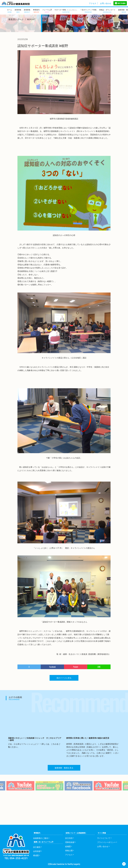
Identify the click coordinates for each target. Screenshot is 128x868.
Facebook (52, 667)
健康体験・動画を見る (64, 768)
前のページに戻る (64, 678)
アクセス (93, 3)
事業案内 (36, 11)
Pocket (76, 667)
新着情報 (18, 11)
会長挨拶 (37, 851)
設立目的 (69, 838)
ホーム (10, 11)
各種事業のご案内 (41, 838)
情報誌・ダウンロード (107, 11)
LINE (99, 667)
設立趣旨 (37, 847)
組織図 (68, 846)
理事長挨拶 (70, 842)
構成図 (36, 855)
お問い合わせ (106, 3)
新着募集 (27, 11)
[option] (49, 791)
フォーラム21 (47, 11)
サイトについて (104, 838)
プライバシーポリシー (106, 842)
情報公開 (69, 850)
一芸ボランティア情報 (88, 11)
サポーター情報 (66, 11)
